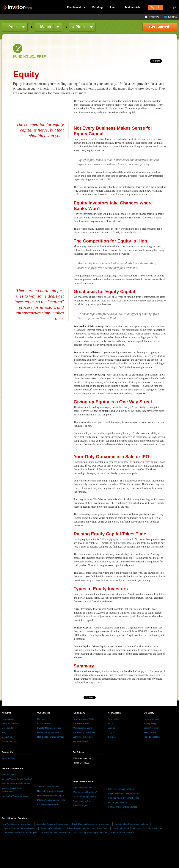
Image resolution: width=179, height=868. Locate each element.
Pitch (78, 27)
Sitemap (112, 737)
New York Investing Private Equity (17, 824)
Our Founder (8, 728)
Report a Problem (152, 737)
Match (44, 27)
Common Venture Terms (48, 804)
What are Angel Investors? (85, 792)
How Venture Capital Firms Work (17, 783)
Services (41, 719)
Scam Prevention (151, 728)
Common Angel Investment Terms (124, 798)
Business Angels (80, 806)
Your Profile (113, 719)
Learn (114, 7)
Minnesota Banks (101, 828)
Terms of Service (151, 719)
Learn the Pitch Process (84, 737)
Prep (11, 27)
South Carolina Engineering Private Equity (91, 824)
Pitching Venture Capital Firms (51, 800)
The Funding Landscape (84, 732)
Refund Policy (150, 732)
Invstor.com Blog (9, 741)
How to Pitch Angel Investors (121, 789)
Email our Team (9, 758)
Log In (174, 7)
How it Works (8, 719)
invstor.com (17, 7)
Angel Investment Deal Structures (123, 793)
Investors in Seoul (121, 828)
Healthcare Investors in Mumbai (55, 833)
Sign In (111, 732)
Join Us (112, 728)
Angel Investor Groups (83, 801)
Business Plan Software (48, 732)
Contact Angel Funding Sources (123, 807)
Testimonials (133, 7)
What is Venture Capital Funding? (17, 779)
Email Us (173, 17)
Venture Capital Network (48, 786)
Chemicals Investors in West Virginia (20, 833)
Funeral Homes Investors (123, 833)
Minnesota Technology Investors (147, 828)
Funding (97, 7)
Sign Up (155, 7)
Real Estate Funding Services (51, 737)
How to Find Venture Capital (50, 791)
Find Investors (76, 7)
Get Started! (160, 27)
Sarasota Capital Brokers (52, 828)
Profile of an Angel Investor (85, 797)
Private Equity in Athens (78, 828)
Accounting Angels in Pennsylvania (52, 824)
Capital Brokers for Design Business (20, 828)
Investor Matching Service (49, 728)
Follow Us (154, 17)
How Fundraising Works (84, 719)
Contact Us (7, 737)
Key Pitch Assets (80, 741)
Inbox (111, 723)
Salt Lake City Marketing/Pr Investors (91, 833)
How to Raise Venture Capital (51, 795)
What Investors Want (82, 728)
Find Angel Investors (117, 802)
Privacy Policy (150, 723)
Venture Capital (9, 775)
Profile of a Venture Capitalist (15, 796)
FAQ (4, 732)
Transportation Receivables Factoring (131, 824)
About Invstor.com (10, 723)
